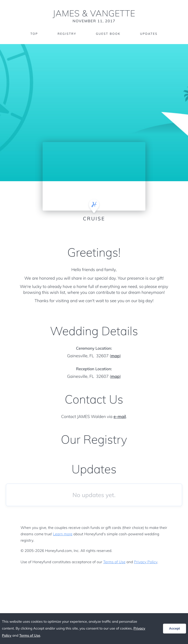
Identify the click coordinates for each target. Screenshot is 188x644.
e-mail (120, 417)
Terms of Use (114, 562)
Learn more (63, 534)
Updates (149, 34)
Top (34, 34)
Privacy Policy (146, 562)
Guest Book (108, 34)
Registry (67, 34)
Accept (175, 628)
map (115, 356)
